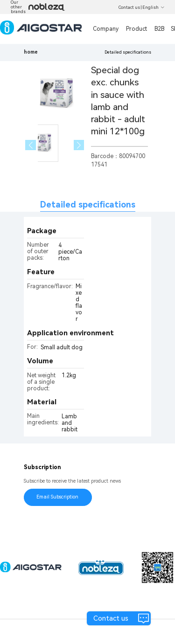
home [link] (31, 52)
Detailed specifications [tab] (88, 204)
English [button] (154, 7)
